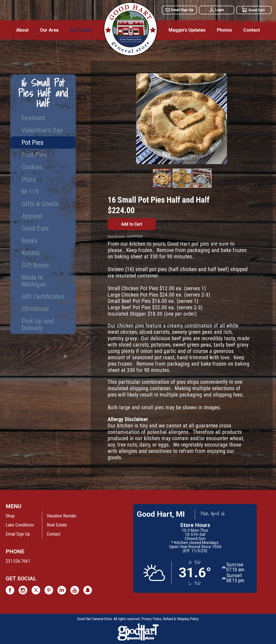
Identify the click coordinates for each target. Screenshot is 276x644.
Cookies (32, 167)
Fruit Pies (34, 155)
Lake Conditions (20, 525)
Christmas (35, 309)
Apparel (32, 216)
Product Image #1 (162, 187)
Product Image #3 (202, 187)
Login (220, 10)
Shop (10, 516)
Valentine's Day (42, 130)
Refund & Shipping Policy (181, 619)
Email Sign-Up (182, 10)
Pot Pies (32, 142)
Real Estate (57, 525)
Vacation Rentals (62, 516)
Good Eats (35, 228)
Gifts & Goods (40, 204)
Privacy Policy (151, 619)
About (22, 30)
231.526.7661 (18, 561)
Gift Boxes (35, 265)
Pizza (29, 179)
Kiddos (31, 253)
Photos (224, 30)
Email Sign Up (18, 534)
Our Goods (81, 30)
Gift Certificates (43, 296)
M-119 (30, 191)
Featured (33, 118)
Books (30, 241)
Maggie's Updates (187, 30)
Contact (252, 30)
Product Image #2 (182, 187)
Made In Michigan (34, 281)
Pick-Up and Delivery (38, 324)
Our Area (49, 30)
